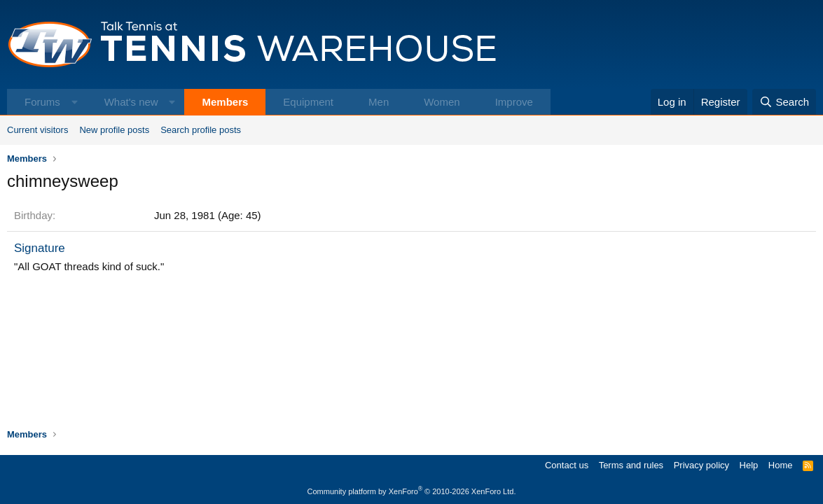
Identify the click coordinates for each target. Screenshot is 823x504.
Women (442, 102)
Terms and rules (631, 465)
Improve (514, 102)
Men (379, 102)
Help (749, 465)
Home (781, 465)
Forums (42, 102)
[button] (75, 102)
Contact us (567, 465)
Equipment (308, 102)
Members (225, 102)
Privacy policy (701, 465)
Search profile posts (201, 130)
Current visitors (37, 130)
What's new (131, 102)
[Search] (784, 102)
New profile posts (114, 130)
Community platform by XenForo (412, 491)
